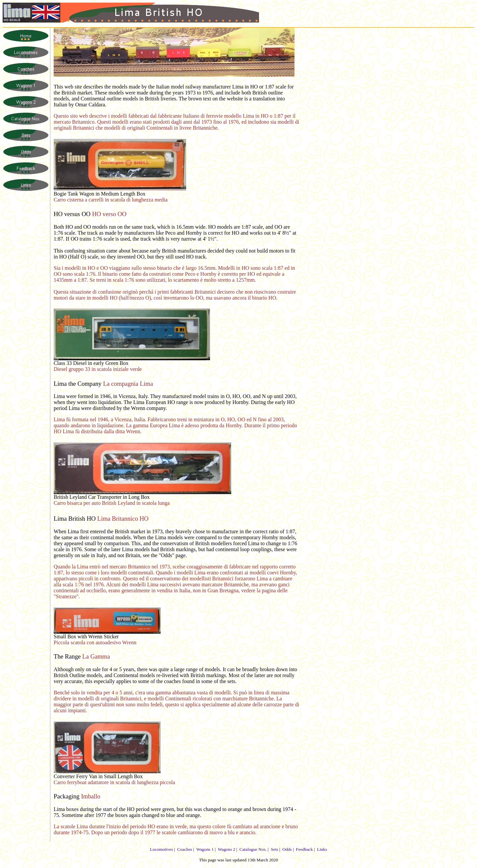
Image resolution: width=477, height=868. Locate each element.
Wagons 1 (205, 849)
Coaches (185, 849)
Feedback (304, 849)
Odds (287, 849)
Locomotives (162, 849)
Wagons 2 (226, 849)
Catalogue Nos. (253, 849)
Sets (275, 849)
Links (322, 849)
